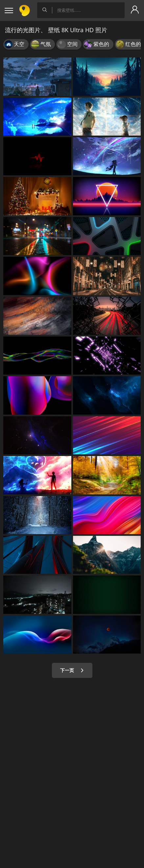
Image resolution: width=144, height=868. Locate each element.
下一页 (72, 670)
